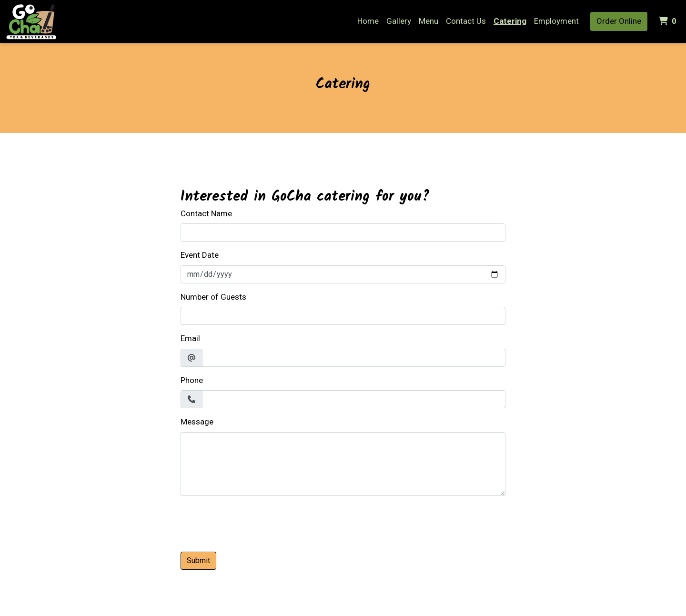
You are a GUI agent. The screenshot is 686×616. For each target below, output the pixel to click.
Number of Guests (213, 297)
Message (197, 422)
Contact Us (466, 21)
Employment (556, 21)
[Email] (354, 358)
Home (368, 21)
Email (190, 338)
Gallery (399, 21)
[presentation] (253, 522)
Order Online (619, 21)
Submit (198, 560)
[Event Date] (343, 274)
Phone (192, 380)
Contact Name (206, 213)
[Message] (343, 464)
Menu (429, 21)
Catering (510, 21)
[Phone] (354, 399)
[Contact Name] (343, 232)
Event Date (200, 255)
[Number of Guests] (343, 316)
